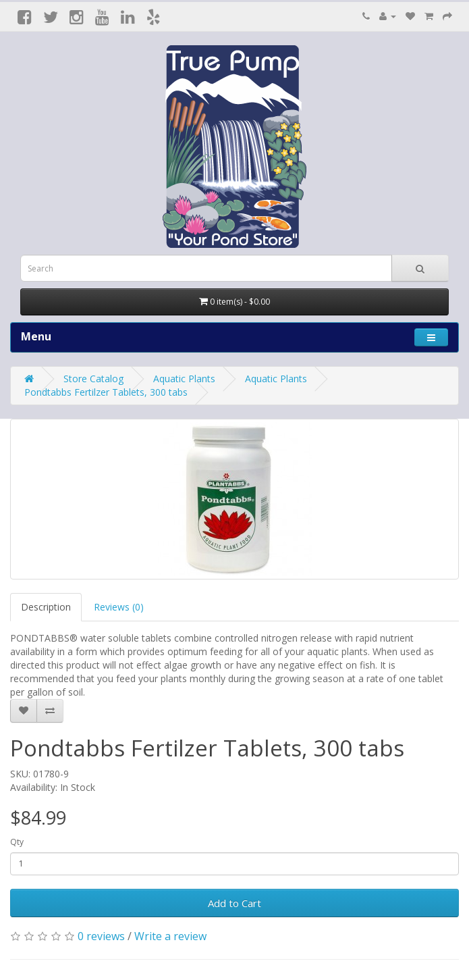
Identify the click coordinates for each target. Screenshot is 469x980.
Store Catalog (93, 379)
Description (46, 607)
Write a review (170, 936)
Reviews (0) (119, 607)
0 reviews (101, 936)
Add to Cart (234, 903)
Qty (17, 842)
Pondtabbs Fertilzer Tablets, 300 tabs (106, 392)
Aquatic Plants (184, 379)
